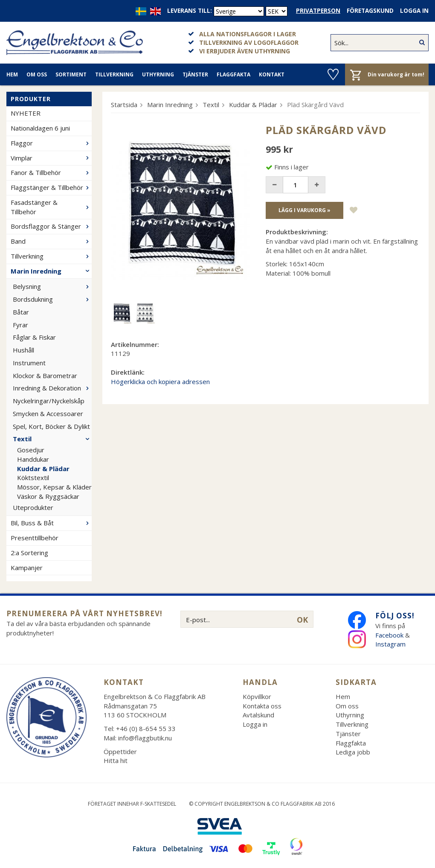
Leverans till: (190, 11)
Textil (52, 439)
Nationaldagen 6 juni (40, 128)
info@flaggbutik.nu (145, 738)
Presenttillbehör (35, 538)
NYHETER (26, 113)
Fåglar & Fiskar (34, 337)
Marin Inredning (51, 271)
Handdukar (33, 459)
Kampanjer (27, 568)
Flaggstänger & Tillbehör (51, 187)
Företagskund (370, 11)
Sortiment (71, 74)
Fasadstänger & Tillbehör (51, 207)
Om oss (37, 74)
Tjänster (195, 74)
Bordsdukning (52, 299)
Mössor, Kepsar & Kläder (54, 487)
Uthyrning (158, 74)
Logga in (414, 11)
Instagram (391, 644)
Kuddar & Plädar (43, 469)
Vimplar (51, 158)
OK (302, 620)
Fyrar (20, 325)
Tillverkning (114, 74)
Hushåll (23, 350)
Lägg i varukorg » (304, 210)
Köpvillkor (257, 696)
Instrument (29, 363)
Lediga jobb (353, 752)
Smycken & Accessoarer (48, 414)
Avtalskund (258, 715)
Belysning (52, 286)
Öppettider (120, 751)
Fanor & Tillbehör (51, 172)
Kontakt (272, 74)
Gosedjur (31, 450)
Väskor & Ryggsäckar (48, 496)
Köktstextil (33, 478)
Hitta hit (116, 760)
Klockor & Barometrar (45, 376)
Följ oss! (395, 616)
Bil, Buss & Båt (51, 523)
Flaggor (51, 143)
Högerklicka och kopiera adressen (160, 382)
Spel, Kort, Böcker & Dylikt (51, 426)
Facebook (389, 635)
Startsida (124, 105)
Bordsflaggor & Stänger (51, 226)
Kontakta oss (262, 706)
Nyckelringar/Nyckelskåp (49, 401)
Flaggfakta (233, 74)
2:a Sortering (29, 553)
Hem (12, 74)
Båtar (21, 312)
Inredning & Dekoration (52, 388)
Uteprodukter (33, 507)
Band (51, 241)
